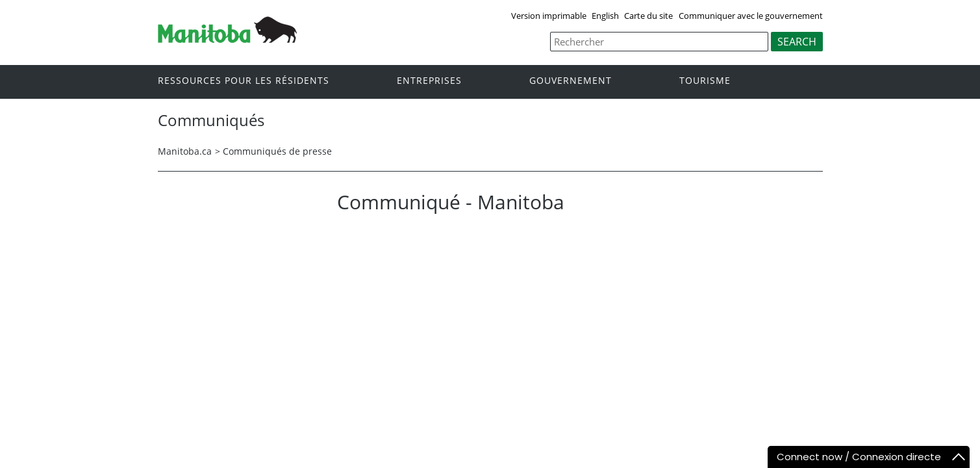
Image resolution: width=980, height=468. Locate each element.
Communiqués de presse (277, 151)
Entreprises (429, 81)
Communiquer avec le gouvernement (751, 16)
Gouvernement (571, 81)
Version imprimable (549, 16)
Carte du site (648, 16)
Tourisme (705, 81)
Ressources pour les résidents (244, 81)
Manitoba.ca (185, 151)
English (605, 16)
